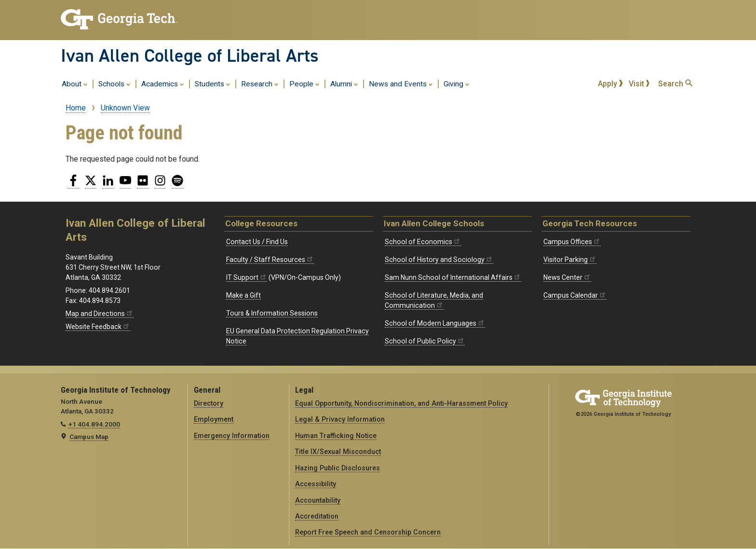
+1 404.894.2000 (94, 424)
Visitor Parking (570, 260)
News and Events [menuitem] (401, 83)
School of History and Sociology (439, 260)
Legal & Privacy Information (340, 419)
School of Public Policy (425, 341)
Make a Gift (243, 295)
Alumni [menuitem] (344, 83)
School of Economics (423, 242)
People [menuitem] (304, 83)
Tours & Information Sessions (272, 313)
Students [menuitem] (213, 83)
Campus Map (89, 437)
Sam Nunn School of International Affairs (453, 277)
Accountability (318, 500)
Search (675, 84)
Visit (639, 84)
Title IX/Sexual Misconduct (338, 452)
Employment (214, 419)
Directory (209, 403)
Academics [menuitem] (163, 83)
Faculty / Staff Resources (270, 260)
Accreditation (317, 516)
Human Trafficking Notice (336, 436)
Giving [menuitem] (457, 83)
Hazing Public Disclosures (337, 468)
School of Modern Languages (435, 323)
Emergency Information (232, 436)
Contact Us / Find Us (257, 242)
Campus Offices (572, 242)
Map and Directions (100, 314)
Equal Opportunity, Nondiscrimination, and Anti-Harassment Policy (401, 403)
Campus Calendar (575, 295)
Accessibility (316, 484)
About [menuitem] (75, 83)
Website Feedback (98, 327)
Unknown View (125, 108)
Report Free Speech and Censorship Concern (368, 532)
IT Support (247, 277)
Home (76, 108)
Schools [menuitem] (115, 83)
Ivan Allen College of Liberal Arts (190, 55)
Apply (610, 84)
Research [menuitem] (260, 83)
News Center (567, 277)
